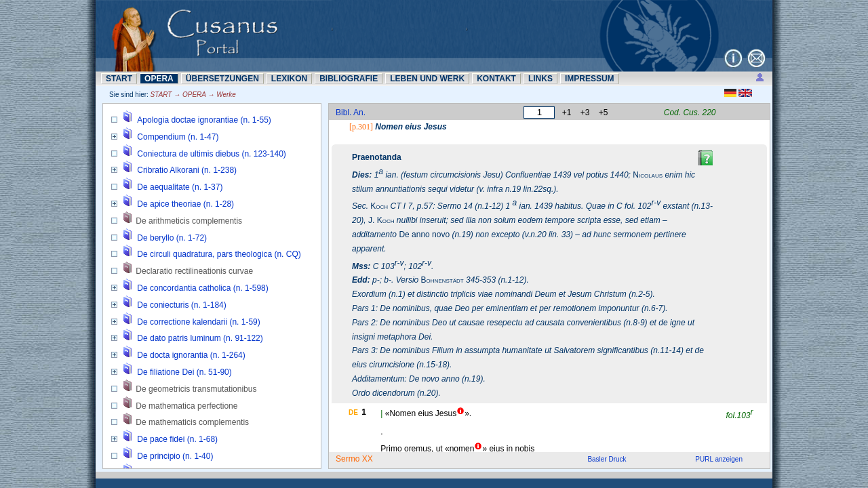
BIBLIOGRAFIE (349, 79)
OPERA (159, 79)
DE (353, 412)
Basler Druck (607, 459)
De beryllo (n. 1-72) (172, 238)
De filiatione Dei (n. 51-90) (184, 372)
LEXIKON (289, 79)
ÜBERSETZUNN (222, 79)
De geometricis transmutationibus (196, 389)
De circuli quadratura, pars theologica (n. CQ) (219, 254)
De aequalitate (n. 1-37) (180, 187)
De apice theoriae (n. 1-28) (185, 204)
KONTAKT (496, 79)
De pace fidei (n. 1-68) (177, 439)
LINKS (540, 79)
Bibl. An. (351, 113)
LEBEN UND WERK (427, 79)
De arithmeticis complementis (189, 221)
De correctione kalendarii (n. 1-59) (198, 322)
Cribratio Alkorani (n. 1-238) (187, 170)
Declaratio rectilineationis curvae (194, 271)
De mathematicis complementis (192, 422)
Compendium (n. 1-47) (178, 137)
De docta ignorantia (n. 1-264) (191, 355)
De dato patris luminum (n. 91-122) (200, 338)
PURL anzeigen (719, 459)
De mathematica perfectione (186, 406)
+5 (604, 113)
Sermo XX (354, 459)
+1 (567, 113)
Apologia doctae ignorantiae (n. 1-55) (204, 120)
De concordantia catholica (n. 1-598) (202, 288)
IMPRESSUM (590, 79)
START (119, 79)
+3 (585, 113)
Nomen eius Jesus (411, 127)
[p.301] (361, 127)
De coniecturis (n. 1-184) (181, 305)
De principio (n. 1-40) (175, 456)
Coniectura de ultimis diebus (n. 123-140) (211, 154)
